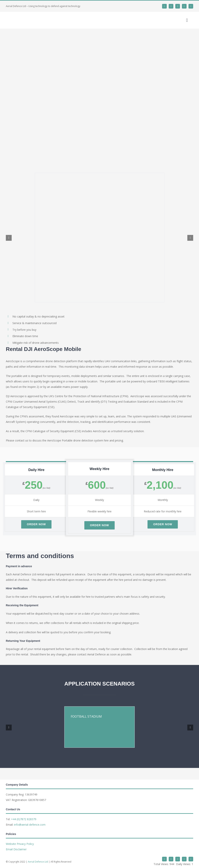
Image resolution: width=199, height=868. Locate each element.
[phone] (191, 6)
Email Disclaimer (16, 849)
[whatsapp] (178, 6)
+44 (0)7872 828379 (24, 819)
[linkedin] (171, 6)
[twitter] (164, 6)
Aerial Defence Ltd (38, 862)
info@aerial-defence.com (30, 825)
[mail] (184, 6)
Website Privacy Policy (20, 844)
